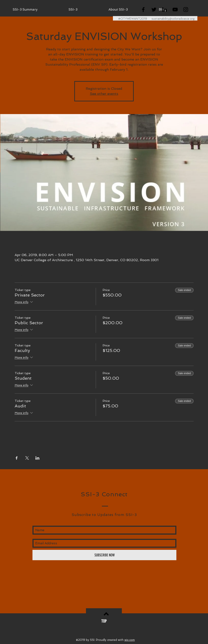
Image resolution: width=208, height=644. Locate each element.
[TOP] (104, 621)
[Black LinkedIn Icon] (164, 10)
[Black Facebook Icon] (143, 10)
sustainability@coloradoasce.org (173, 19)
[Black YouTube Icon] (175, 10)
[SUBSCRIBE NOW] (104, 555)
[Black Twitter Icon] (154, 10)
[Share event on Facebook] (17, 458)
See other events (104, 94)
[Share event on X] (27, 458)
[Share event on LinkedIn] (37, 458)
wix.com (130, 640)
